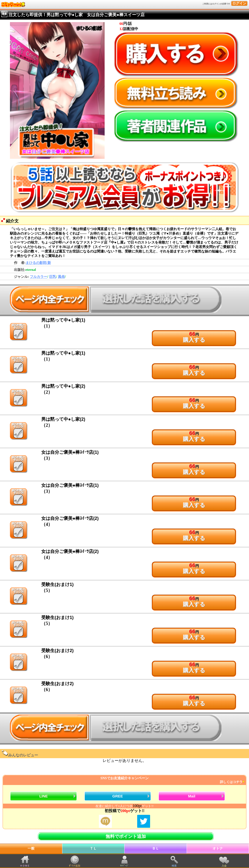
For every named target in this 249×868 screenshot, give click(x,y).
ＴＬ (93, 848)
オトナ (218, 848)
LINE (43, 796)
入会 (224, 866)
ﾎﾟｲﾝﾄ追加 (75, 866)
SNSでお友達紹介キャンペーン (124, 780)
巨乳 (53, 277)
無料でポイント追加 (126, 836)
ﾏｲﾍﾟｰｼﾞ (124, 866)
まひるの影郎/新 (38, 263)
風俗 (61, 277)
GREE (118, 796)
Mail (192, 796)
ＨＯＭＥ (25, 866)
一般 (31, 848)
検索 (174, 866)
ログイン (239, 3)
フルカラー (39, 277)
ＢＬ (156, 848)
